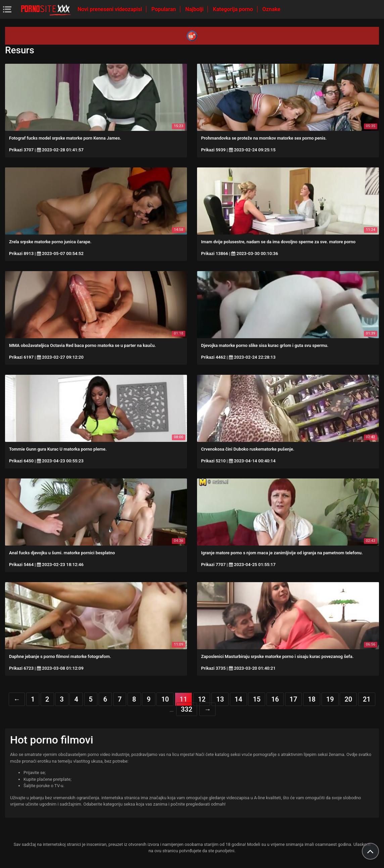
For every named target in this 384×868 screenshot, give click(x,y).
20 (348, 699)
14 (238, 699)
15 (257, 699)
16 (275, 699)
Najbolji (195, 9)
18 (312, 699)
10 (165, 699)
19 (330, 699)
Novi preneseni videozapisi (110, 9)
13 (220, 699)
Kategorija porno (233, 9)
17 (294, 699)
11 (183, 699)
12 (202, 699)
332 (187, 709)
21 (367, 699)
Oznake (272, 9)
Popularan (164, 9)
